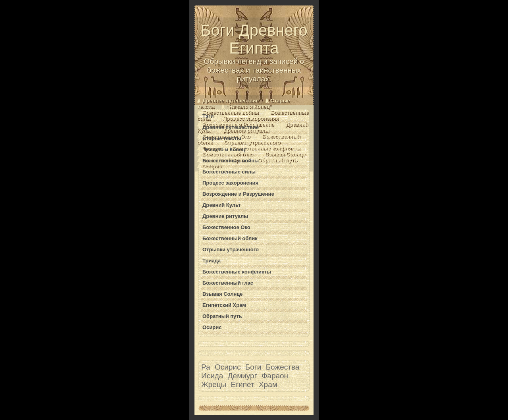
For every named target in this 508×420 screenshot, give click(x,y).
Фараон (275, 376)
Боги (253, 367)
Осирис (212, 166)
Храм (268, 384)
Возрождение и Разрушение (238, 194)
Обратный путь (278, 160)
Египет (243, 384)
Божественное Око (226, 227)
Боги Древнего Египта (254, 52)
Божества (283, 367)
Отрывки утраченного (252, 142)
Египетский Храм (224, 305)
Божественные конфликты (267, 148)
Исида (212, 376)
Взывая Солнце (285, 154)
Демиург (242, 376)
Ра (206, 367)
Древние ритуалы (246, 130)
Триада (212, 261)
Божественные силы (229, 172)
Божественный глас (228, 154)
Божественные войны (231, 113)
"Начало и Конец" (249, 107)
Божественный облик (230, 238)
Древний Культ (221, 205)
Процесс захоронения (251, 118)
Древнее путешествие (231, 101)
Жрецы (214, 384)
